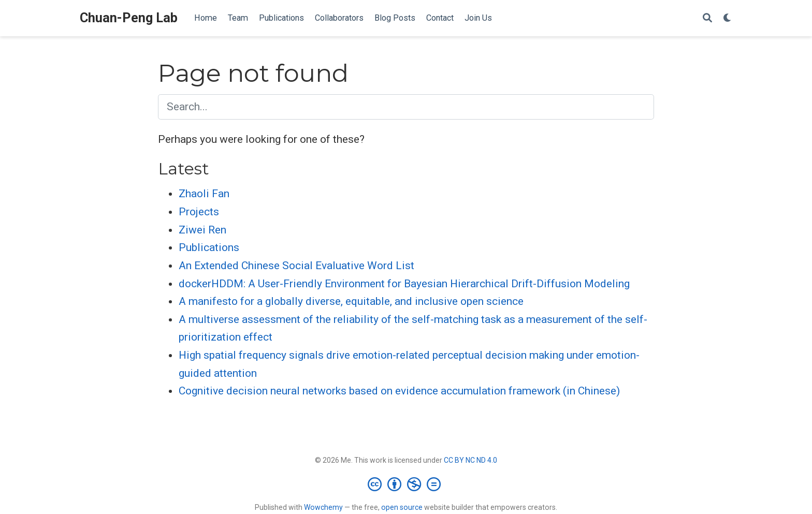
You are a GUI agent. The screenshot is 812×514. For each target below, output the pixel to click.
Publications (209, 247)
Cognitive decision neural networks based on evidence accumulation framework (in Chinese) (399, 391)
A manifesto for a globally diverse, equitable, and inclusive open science (351, 301)
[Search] (707, 18)
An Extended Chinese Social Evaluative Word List (296, 266)
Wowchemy (323, 507)
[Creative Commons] (406, 484)
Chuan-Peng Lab (129, 18)
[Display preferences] (728, 18)
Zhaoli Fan (204, 194)
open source (402, 507)
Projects (199, 212)
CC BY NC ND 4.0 (470, 460)
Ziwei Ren (202, 230)
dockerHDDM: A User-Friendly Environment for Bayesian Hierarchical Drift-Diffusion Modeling (404, 284)
